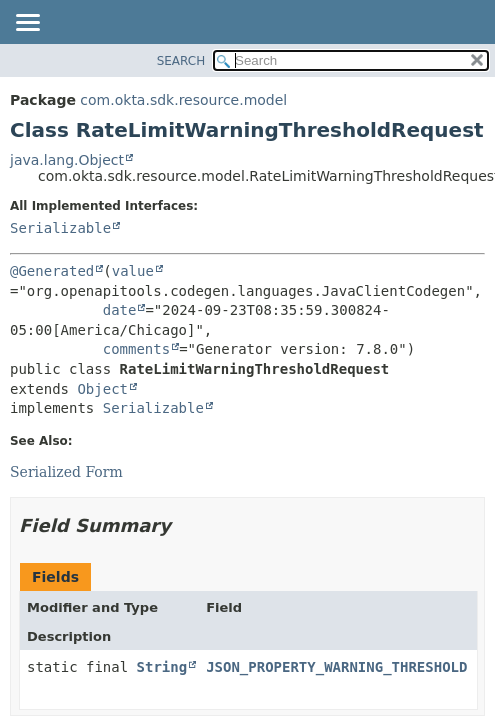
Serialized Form (66, 472)
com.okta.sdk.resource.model (183, 100)
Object (102, 389)
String (162, 667)
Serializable (60, 228)
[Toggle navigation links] (27, 24)
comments (136, 349)
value (133, 271)
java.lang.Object (67, 160)
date (120, 310)
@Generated (52, 271)
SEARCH (181, 61)
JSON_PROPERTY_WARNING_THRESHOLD (336, 667)
